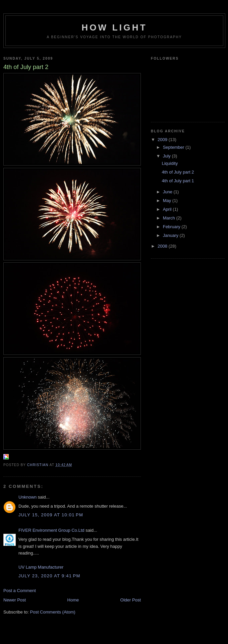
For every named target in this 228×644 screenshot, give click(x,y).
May (168, 201)
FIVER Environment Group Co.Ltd (51, 530)
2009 (163, 140)
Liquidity (170, 163)
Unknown (27, 497)
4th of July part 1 (178, 181)
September (174, 147)
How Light (114, 27)
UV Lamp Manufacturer (41, 567)
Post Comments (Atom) (53, 612)
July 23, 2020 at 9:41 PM (49, 576)
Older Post (131, 600)
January (171, 235)
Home (73, 600)
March (170, 218)
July (167, 156)
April (168, 209)
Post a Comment (20, 591)
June (168, 192)
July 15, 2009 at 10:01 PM (51, 515)
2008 (163, 246)
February (172, 227)
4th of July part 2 (178, 172)
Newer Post (15, 600)
